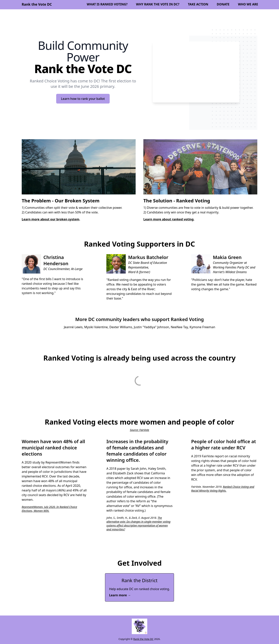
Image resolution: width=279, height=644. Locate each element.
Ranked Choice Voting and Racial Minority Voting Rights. (223, 489)
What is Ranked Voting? (107, 4)
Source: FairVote (139, 430)
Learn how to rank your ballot (83, 99)
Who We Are (248, 4)
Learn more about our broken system (50, 219)
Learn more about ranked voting (168, 219)
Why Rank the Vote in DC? (158, 4)
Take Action (198, 4)
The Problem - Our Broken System (61, 201)
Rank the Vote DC (143, 639)
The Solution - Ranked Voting (177, 201)
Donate (223, 4)
